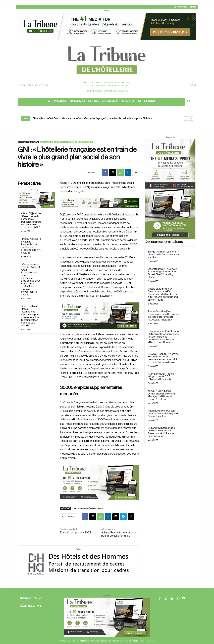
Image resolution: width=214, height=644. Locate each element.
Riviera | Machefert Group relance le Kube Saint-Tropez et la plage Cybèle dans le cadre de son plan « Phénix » (92, 118)
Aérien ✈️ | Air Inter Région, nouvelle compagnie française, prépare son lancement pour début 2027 (31, 221)
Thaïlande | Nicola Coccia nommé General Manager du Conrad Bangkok (163, 414)
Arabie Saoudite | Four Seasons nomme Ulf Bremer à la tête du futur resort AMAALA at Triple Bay (164, 316)
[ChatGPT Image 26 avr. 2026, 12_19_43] (107, 40)
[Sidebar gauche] (36, 200)
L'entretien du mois (65, 142)
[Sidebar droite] (170, 189)
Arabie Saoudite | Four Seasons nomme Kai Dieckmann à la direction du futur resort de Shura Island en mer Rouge (163, 294)
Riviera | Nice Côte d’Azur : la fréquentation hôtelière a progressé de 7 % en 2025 (31, 246)
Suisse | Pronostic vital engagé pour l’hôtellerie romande (119, 534)
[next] (191, 118)
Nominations (85, 142)
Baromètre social (28, 142)
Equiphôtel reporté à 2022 (76, 533)
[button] (189, 102)
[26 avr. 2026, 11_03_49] (100, 316)
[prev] (186, 118)
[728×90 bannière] (107, 617)
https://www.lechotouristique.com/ (88, 508)
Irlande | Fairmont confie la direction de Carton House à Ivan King (163, 255)
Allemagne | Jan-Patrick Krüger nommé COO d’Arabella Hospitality (161, 377)
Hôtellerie (46, 142)
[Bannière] (100, 210)
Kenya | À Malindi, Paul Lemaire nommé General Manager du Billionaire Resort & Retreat (162, 395)
